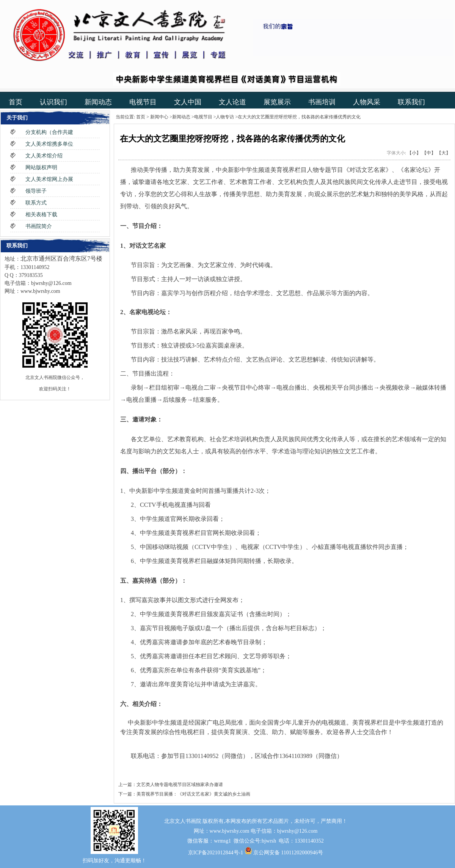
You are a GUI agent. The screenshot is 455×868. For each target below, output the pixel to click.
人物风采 (367, 102)
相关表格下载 (41, 215)
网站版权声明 (41, 167)
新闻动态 (98, 102)
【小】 (414, 153)
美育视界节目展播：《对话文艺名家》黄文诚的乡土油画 (193, 794)
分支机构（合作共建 (49, 132)
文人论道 (232, 102)
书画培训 (322, 102)
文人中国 (188, 102)
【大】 (444, 153)
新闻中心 (159, 117)
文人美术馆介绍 (44, 156)
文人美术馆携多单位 (49, 144)
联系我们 (411, 102)
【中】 (429, 153)
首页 (16, 102)
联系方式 (36, 203)
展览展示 (277, 102)
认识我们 (53, 102)
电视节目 (143, 102)
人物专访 (225, 117)
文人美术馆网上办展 (49, 179)
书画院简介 (39, 226)
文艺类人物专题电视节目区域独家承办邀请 (180, 785)
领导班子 (36, 191)
